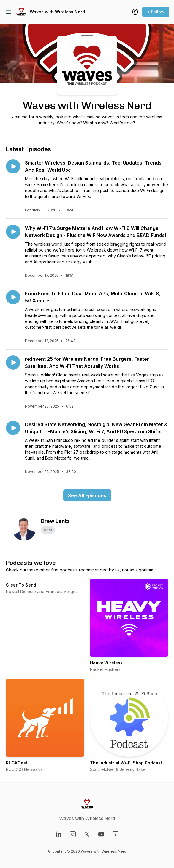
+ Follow (156, 12)
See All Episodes (87, 495)
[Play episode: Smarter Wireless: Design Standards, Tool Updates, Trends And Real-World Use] (13, 166)
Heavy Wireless (106, 663)
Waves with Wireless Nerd (57, 12)
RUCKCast (17, 763)
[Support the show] (135, 12)
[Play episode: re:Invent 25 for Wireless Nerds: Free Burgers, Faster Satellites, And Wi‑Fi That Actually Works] (13, 363)
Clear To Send (21, 585)
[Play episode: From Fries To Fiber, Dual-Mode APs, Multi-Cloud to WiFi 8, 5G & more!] (13, 297)
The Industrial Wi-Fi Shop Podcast (126, 763)
